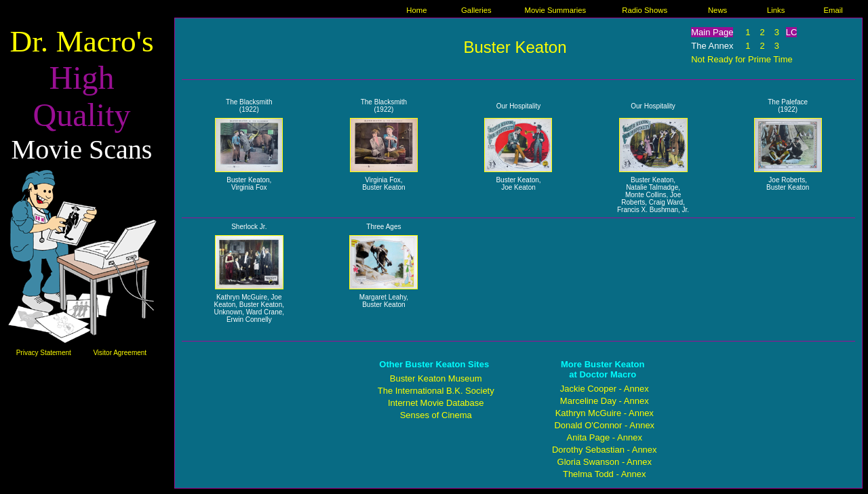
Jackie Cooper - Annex (605, 389)
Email (833, 10)
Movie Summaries (556, 10)
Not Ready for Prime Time (742, 59)
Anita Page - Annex (605, 437)
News (717, 10)
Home (416, 10)
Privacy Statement (44, 353)
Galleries (476, 10)
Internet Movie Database (436, 403)
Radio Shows (645, 10)
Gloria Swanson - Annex (605, 462)
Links (776, 10)
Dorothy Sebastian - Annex (605, 450)
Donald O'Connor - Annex (604, 425)
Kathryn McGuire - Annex (605, 413)
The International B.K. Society (436, 391)
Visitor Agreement (120, 353)
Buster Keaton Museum (436, 378)
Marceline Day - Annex (605, 401)
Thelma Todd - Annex (605, 474)
